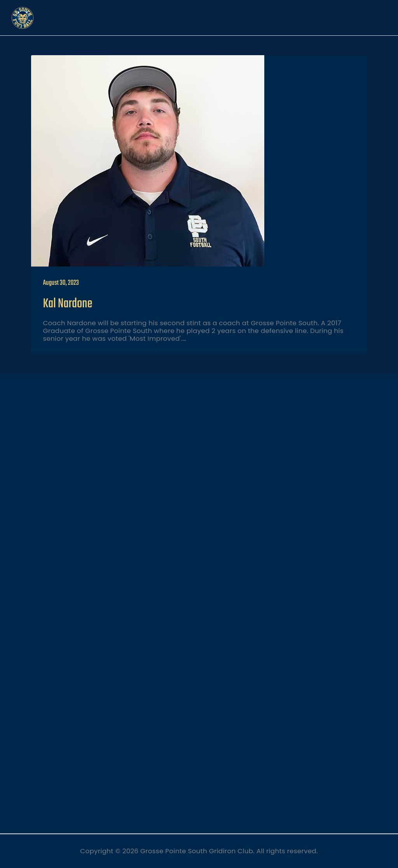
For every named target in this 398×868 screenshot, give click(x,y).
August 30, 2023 (61, 283)
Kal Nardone (67, 304)
